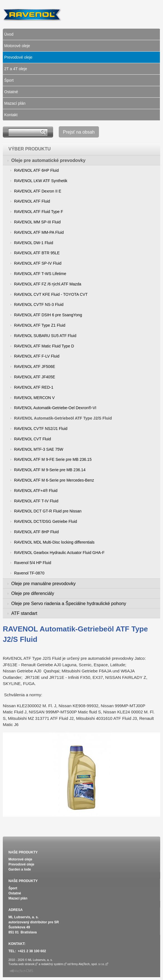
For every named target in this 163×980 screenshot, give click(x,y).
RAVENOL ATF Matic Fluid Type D (44, 346)
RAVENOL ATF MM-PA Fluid (39, 232)
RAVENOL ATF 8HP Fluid (36, 532)
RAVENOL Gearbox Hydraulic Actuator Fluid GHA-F (59, 553)
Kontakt (11, 115)
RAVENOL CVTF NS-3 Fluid (39, 304)
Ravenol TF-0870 (29, 573)
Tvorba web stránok (21, 964)
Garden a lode (20, 869)
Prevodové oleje (18, 57)
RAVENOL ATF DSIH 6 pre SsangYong (48, 315)
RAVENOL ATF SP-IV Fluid (38, 263)
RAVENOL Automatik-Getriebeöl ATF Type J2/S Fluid (63, 418)
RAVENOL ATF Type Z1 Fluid (40, 325)
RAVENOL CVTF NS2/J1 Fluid (41, 429)
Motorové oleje (17, 46)
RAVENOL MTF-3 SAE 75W (39, 449)
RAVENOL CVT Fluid (32, 439)
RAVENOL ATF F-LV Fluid (37, 356)
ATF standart (24, 613)
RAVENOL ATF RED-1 (34, 387)
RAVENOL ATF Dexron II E (38, 191)
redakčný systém (52, 964)
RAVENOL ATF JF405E (35, 377)
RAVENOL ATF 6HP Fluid (36, 170)
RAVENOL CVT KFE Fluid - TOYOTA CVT (51, 294)
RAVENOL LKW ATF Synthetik (41, 181)
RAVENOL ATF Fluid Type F (39, 212)
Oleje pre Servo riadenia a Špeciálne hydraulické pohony (69, 603)
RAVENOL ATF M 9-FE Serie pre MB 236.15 (53, 459)
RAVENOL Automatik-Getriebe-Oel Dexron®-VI (55, 408)
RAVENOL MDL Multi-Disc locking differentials (54, 542)
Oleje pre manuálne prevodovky (43, 583)
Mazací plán (15, 103)
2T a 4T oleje (16, 69)
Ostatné (11, 92)
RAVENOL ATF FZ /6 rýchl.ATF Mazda (48, 284)
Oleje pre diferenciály (33, 593)
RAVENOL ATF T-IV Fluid (36, 501)
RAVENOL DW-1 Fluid (34, 243)
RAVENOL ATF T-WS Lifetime (40, 274)
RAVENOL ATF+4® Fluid (36, 491)
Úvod (9, 34)
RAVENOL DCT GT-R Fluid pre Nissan (48, 511)
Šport (9, 80)
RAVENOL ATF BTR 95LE (37, 253)
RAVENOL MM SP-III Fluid (37, 222)
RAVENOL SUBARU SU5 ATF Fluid (45, 336)
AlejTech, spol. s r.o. (91, 964)
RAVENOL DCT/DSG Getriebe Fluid (46, 521)
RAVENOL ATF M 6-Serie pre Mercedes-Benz (54, 480)
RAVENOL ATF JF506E (35, 367)
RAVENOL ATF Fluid (32, 201)
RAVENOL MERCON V (34, 398)
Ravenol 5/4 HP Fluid (33, 563)
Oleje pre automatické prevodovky (48, 160)
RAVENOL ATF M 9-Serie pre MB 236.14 (50, 470)
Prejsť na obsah (79, 132)
